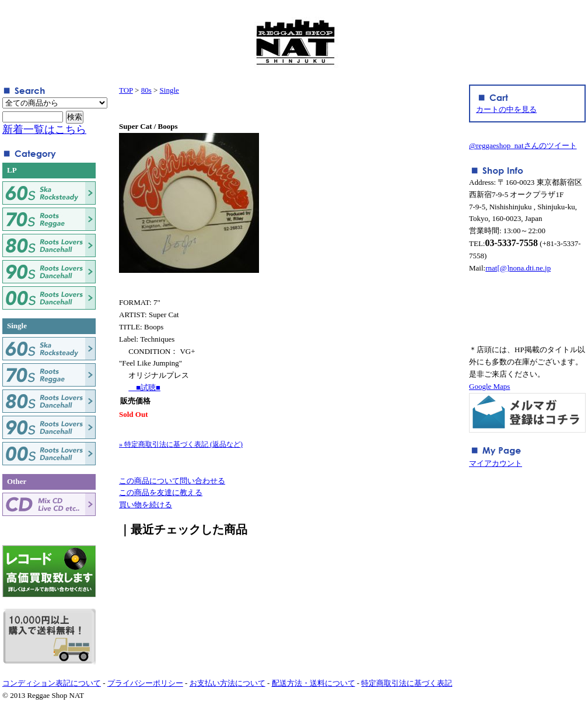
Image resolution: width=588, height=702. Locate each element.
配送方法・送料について (314, 683)
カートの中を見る (506, 109)
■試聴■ (144, 387)
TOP (126, 90)
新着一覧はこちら (44, 129)
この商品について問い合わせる (172, 481)
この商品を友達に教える (161, 492)
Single (169, 90)
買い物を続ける (146, 505)
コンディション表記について (52, 683)
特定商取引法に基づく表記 (407, 683)
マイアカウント (496, 463)
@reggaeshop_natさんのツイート (523, 145)
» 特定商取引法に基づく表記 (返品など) (181, 444)
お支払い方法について (228, 683)
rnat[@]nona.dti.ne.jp (518, 268)
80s (146, 90)
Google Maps (489, 386)
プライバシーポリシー (145, 683)
